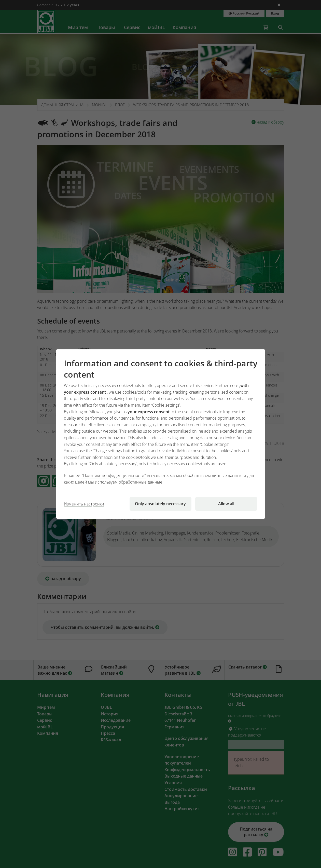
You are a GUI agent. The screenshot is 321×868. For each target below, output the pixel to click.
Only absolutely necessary (160, 504)
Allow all (226, 504)
